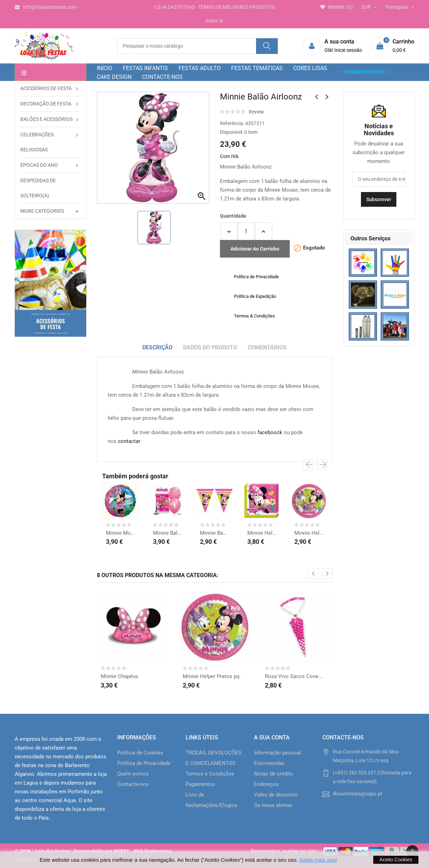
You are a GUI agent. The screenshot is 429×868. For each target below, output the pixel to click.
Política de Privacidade (144, 763)
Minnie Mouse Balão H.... (120, 533)
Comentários (267, 347)
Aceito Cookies (396, 860)
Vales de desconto (276, 795)
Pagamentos (200, 784)
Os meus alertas (273, 805)
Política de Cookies (140, 753)
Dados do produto (210, 347)
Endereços (266, 784)
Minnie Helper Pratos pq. (309, 533)
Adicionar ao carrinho (255, 249)
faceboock (270, 432)
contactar (129, 441)
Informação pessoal (277, 753)
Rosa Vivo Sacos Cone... (294, 676)
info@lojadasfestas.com (46, 7)
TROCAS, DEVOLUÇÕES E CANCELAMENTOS (213, 758)
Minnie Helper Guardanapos (262, 533)
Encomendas (269, 763)
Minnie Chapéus (119, 676)
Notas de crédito (274, 774)
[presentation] (308, 465)
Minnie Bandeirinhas (214, 533)
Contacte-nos (133, 784)
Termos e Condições (210, 774)
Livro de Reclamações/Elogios (212, 800)
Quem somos (133, 774)
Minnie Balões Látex (167, 533)
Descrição (157, 347)
